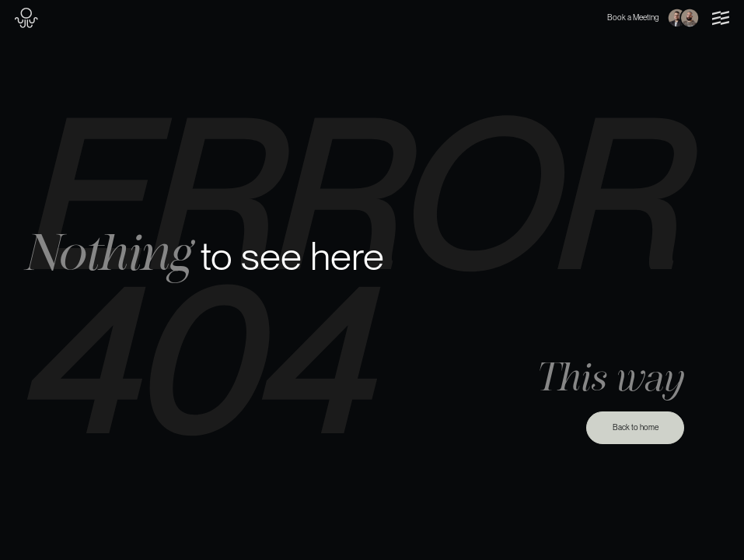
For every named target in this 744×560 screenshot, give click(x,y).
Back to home (636, 427)
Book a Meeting (653, 18)
